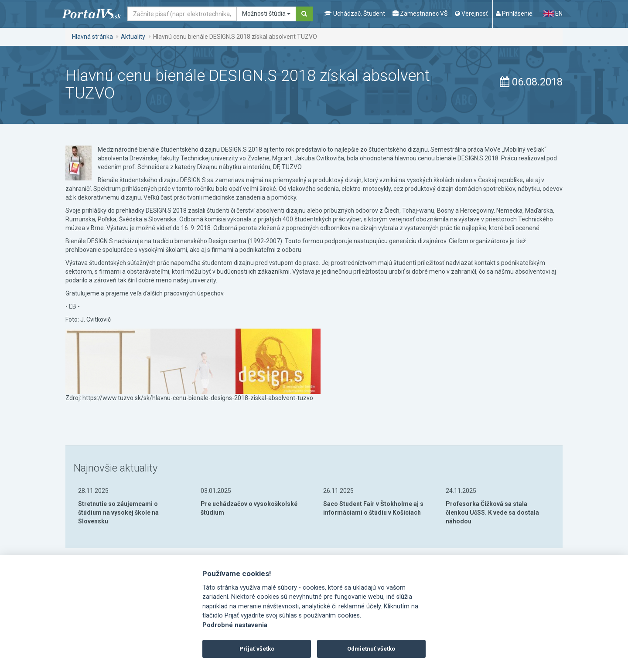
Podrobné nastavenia (235, 625)
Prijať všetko (257, 649)
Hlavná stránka (92, 37)
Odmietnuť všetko (371, 649)
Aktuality (133, 37)
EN (553, 14)
